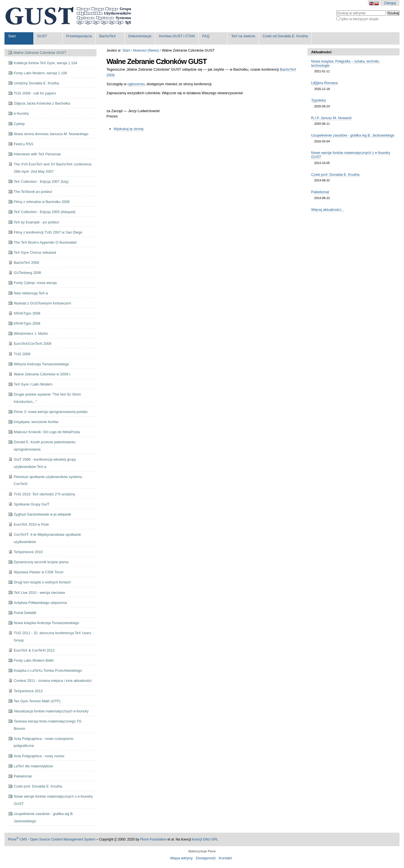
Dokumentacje (140, 36)
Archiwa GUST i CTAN (177, 36)
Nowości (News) (146, 50)
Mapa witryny (182, 858)
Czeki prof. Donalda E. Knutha (335, 175)
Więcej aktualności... (328, 210)
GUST (42, 36)
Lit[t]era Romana (324, 83)
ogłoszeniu (136, 84)
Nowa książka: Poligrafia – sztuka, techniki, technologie (346, 63)
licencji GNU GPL (205, 839)
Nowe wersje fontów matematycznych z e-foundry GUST (351, 155)
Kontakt (225, 858)
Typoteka (318, 100)
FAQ (206, 36)
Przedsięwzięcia (79, 36)
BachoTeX (107, 36)
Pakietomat (320, 192)
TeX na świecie (243, 36)
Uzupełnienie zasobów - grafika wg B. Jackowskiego (353, 135)
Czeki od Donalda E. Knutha (285, 36)
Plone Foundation (153, 839)
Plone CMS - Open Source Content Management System (52, 839)
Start (12, 36)
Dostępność (206, 858)
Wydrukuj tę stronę (129, 129)
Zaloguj (390, 3)
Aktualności (321, 52)
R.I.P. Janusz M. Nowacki (331, 118)
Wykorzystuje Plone (202, 851)
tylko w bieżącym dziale (360, 19)
